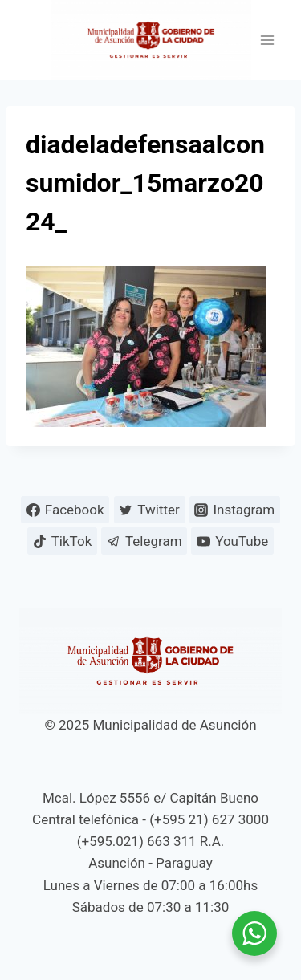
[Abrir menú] (267, 41)
